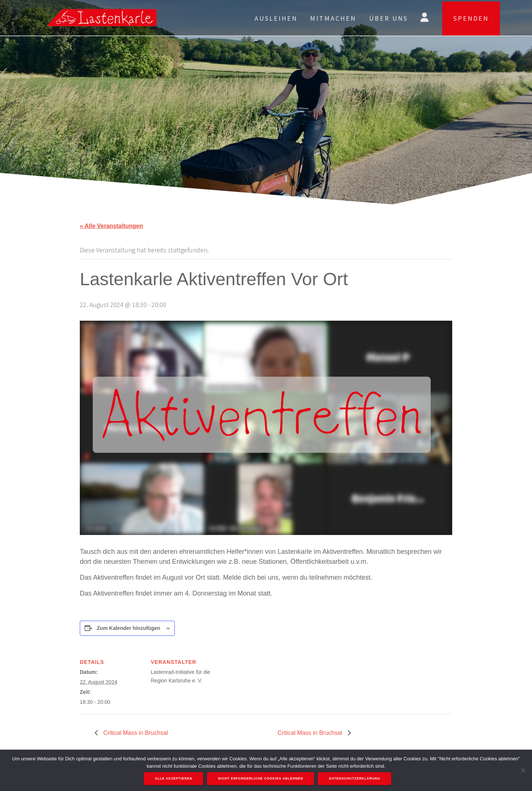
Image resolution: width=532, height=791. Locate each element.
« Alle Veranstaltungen (111, 226)
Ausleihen (276, 18)
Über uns (388, 18)
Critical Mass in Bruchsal (135, 733)
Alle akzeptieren (174, 779)
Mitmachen (333, 18)
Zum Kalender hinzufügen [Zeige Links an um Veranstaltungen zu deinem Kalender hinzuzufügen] (129, 628)
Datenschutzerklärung (355, 779)
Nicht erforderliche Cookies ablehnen (261, 779)
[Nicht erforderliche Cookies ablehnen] (523, 770)
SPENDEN (471, 18)
